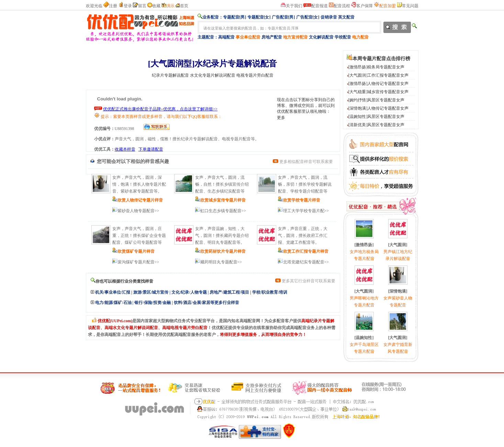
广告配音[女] (308, 17)
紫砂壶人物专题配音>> (138, 211)
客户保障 (365, 6)
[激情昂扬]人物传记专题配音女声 (379, 84)
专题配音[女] (259, 17)
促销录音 (329, 17)
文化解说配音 (321, 37)
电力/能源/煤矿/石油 (113, 303)
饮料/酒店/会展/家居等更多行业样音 (206, 303)
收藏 (156, 6)
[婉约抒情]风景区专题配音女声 (377, 100)
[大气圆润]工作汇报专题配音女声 (379, 75)
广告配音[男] (283, 17)
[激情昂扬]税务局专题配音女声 (377, 67)
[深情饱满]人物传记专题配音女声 (379, 108)
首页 (184, 6)
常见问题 (410, 6)
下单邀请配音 (151, 149)
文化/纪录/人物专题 (189, 292)
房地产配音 (272, 37)
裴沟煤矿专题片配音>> (138, 262)
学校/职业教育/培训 (270, 292)
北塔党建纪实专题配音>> (306, 262)
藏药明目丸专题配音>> (221, 262)
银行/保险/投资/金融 (153, 303)
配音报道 (320, 6)
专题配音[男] (235, 17)
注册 (113, 6)
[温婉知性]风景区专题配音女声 (377, 117)
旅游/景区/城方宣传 (151, 292)
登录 (128, 6)
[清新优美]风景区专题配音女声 (377, 125)
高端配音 (226, 37)
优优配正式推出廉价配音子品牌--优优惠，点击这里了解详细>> (160, 109)
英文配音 (346, 17)
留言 (142, 6)
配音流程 (342, 6)
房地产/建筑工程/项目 (229, 292)
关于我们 (294, 6)
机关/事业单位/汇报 (113, 292)
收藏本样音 (125, 149)
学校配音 (343, 37)
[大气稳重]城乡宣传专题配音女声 (379, 92)
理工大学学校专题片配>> (306, 211)
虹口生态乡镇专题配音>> (223, 211)
